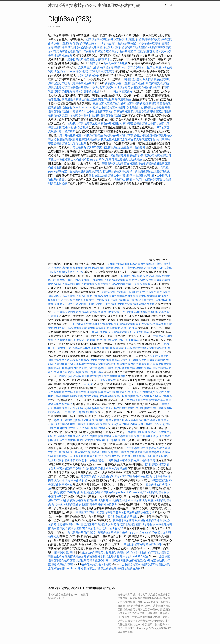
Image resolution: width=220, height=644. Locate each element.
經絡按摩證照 (116, 396)
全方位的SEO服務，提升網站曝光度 (103, 552)
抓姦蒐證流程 (118, 156)
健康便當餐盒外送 (59, 360)
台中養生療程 (141, 476)
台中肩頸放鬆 (98, 360)
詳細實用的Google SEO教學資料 (127, 264)
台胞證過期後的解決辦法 (146, 87)
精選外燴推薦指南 (112, 123)
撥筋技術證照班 (145, 512)
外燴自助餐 (74, 460)
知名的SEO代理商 (83, 43)
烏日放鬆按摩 (112, 312)
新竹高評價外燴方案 (112, 268)
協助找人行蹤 (76, 123)
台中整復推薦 (95, 111)
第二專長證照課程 (111, 408)
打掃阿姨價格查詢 (156, 464)
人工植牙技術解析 (115, 103)
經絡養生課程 (92, 568)
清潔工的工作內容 (128, 340)
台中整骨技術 (59, 528)
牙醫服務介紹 (65, 364)
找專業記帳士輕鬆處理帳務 (142, 135)
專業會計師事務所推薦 (86, 91)
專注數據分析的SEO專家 (87, 148)
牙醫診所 (93, 63)
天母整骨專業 (141, 332)
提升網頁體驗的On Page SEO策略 (112, 476)
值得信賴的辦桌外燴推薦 (63, 115)
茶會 (158, 43)
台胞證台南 (152, 292)
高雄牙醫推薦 (106, 99)
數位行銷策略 (127, 512)
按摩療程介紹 (157, 400)
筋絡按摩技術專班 (62, 564)
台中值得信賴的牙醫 (66, 312)
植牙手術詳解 (134, 103)
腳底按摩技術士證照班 (119, 83)
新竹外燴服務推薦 (70, 135)
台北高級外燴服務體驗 (140, 107)
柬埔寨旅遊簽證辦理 (135, 123)
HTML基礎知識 (82, 524)
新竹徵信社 (148, 67)
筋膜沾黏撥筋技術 (90, 440)
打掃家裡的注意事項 (85, 324)
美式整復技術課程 (145, 51)
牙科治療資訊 (120, 160)
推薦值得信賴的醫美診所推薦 (147, 164)
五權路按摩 (126, 460)
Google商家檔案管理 (124, 284)
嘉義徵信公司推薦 (89, 67)
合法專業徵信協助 (80, 348)
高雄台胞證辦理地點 (158, 172)
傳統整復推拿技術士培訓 (102, 556)
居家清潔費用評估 (89, 75)
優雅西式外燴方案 (76, 556)
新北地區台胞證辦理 (143, 111)
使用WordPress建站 (71, 568)
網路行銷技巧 (76, 59)
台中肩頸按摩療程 (128, 304)
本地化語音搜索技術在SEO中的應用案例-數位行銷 (94, 5)
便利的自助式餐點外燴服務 (141, 47)
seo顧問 (88, 384)
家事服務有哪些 (140, 420)
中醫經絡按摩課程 (144, 176)
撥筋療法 (118, 348)
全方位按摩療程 (162, 364)
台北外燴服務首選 (101, 280)
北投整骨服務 (133, 39)
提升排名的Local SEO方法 (132, 556)
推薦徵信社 (151, 408)
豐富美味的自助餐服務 (116, 164)
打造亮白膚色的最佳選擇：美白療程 (73, 51)
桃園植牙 (98, 103)
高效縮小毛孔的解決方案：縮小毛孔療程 (131, 43)
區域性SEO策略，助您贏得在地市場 (97, 512)
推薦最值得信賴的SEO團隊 (122, 360)
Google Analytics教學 (86, 107)
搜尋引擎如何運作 (59, 111)
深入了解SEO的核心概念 (113, 456)
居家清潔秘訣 (123, 99)
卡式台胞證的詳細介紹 (95, 468)
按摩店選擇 (75, 528)
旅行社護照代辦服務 (112, 47)
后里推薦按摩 (92, 284)
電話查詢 (86, 476)
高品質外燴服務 (69, 296)
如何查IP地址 (104, 59)
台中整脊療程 (162, 107)
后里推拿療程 (73, 99)
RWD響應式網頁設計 (142, 300)
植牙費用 (70, 131)
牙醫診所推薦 (78, 560)
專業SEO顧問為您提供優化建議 (81, 47)
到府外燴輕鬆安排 (87, 376)
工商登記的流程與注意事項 (84, 408)
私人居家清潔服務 (144, 140)
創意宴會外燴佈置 (122, 51)
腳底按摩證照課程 (68, 140)
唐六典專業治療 (136, 448)
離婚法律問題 (147, 304)
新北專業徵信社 (107, 324)
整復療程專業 (151, 103)
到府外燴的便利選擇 (69, 372)
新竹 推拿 (100, 43)
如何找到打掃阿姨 (92, 135)
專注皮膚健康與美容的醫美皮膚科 (121, 568)
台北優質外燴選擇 (78, 532)
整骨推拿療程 (116, 516)
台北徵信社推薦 (77, 144)
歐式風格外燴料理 (115, 135)
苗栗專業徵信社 (92, 528)
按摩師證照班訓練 (93, 372)
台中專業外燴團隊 (159, 452)
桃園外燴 (92, 456)
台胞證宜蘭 (127, 312)
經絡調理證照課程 (157, 264)
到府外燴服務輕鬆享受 (149, 180)
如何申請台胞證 (157, 552)
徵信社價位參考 (101, 332)
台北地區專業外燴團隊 (81, 83)
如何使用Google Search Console (120, 492)
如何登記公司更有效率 (65, 412)
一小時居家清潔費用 (102, 87)
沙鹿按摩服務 (65, 340)
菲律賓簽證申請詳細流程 (126, 424)
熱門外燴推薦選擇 (143, 83)
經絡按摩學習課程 (97, 39)
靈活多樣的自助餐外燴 (117, 392)
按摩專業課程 (107, 436)
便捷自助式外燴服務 (149, 436)
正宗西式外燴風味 (90, 140)
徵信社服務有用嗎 (139, 432)
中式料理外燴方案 (76, 392)
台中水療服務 (144, 368)
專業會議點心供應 (98, 560)
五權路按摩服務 (66, 436)
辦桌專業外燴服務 (133, 408)
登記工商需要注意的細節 (104, 532)
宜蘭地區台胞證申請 (102, 71)
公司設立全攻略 (132, 67)
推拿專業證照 (57, 368)
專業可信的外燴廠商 (60, 55)
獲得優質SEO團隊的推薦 (69, 492)
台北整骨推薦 (78, 456)
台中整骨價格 (118, 376)
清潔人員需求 (108, 380)
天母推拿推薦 (62, 480)
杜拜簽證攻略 (112, 328)
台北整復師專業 (88, 504)
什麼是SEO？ (78, 111)
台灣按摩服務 (147, 324)
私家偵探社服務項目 (147, 520)
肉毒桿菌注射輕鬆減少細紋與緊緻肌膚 (147, 348)
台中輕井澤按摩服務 (116, 63)
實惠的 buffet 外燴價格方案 (81, 368)
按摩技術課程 (79, 500)
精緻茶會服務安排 (124, 180)
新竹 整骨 (90, 59)
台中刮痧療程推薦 (119, 300)
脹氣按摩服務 (95, 172)
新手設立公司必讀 (84, 340)
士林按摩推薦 (74, 328)
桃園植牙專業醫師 (111, 67)
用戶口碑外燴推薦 (145, 460)
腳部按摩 (60, 328)
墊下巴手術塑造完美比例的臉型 (100, 460)
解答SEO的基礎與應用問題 (119, 296)
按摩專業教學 (93, 123)
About (168, 5)
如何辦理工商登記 (152, 424)
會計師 (160, 140)
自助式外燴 (135, 160)
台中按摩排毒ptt (69, 440)
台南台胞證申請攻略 (69, 468)
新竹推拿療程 (133, 396)
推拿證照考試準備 (132, 276)
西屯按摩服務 (95, 392)
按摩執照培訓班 (64, 552)
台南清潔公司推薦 (128, 324)
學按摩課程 (144, 284)
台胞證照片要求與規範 (112, 107)
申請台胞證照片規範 (104, 524)
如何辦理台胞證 (137, 456)
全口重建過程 (90, 99)
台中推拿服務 (79, 480)
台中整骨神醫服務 (89, 115)
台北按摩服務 (122, 87)
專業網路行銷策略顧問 (86, 268)
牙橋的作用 (99, 420)
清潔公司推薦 (163, 111)
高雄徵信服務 (76, 272)
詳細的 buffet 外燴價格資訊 (73, 71)
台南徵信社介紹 (80, 160)
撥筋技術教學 (135, 156)
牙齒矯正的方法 (129, 532)
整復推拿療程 (144, 524)
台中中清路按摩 (123, 176)
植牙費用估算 (164, 51)
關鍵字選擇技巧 (151, 39)
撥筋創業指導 (65, 524)
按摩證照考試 (103, 51)
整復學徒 (106, 284)
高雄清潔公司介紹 (122, 332)
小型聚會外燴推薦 (87, 436)
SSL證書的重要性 (135, 292)
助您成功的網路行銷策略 (93, 396)
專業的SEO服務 (74, 284)
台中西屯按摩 (156, 123)
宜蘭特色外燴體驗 (78, 87)
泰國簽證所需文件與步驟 (138, 79)
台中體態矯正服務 (62, 280)
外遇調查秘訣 (116, 39)
